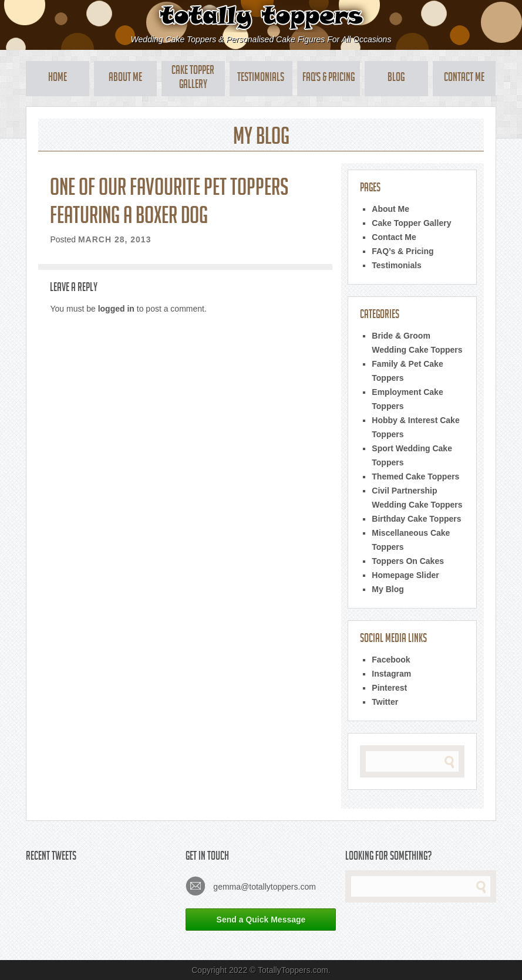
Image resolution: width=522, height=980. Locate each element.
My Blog (388, 589)
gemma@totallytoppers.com (250, 886)
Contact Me (464, 79)
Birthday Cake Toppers (416, 519)
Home (58, 79)
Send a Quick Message (261, 920)
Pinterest (389, 688)
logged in (116, 309)
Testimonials (261, 79)
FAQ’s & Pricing (403, 251)
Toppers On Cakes (408, 561)
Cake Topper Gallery (193, 79)
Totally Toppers (261, 16)
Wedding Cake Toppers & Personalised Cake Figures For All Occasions (261, 39)
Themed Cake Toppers (415, 477)
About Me (125, 79)
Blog (396, 79)
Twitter (385, 702)
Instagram (391, 674)
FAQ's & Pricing (329, 79)
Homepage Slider (405, 575)
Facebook (391, 660)
